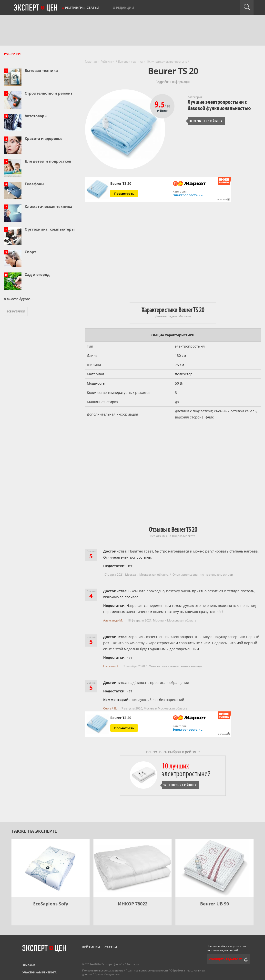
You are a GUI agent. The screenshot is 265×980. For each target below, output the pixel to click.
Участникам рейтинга (40, 972)
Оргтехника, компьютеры (50, 229)
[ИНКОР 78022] (132, 868)
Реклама (29, 965)
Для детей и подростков (48, 161)
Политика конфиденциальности (147, 970)
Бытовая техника (41, 70)
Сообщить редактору (225, 959)
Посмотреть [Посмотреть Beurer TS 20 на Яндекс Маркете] (124, 194)
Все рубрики (16, 311)
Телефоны (35, 184)
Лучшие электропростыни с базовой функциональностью (219, 105)
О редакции (123, 8)
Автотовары (36, 116)
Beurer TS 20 (121, 184)
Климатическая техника (48, 206)
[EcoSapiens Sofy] (51, 868)
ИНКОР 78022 (133, 904)
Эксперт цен (36, 8)
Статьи (93, 8)
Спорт (30, 252)
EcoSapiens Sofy (51, 904)
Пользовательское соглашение (103, 970)
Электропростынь (188, 195)
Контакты (133, 964)
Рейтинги (74, 8)
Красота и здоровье (44, 138)
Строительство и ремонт (49, 93)
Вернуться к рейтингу (205, 121)
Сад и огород (37, 274)
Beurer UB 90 (214, 904)
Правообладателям (107, 974)
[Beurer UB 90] (214, 868)
